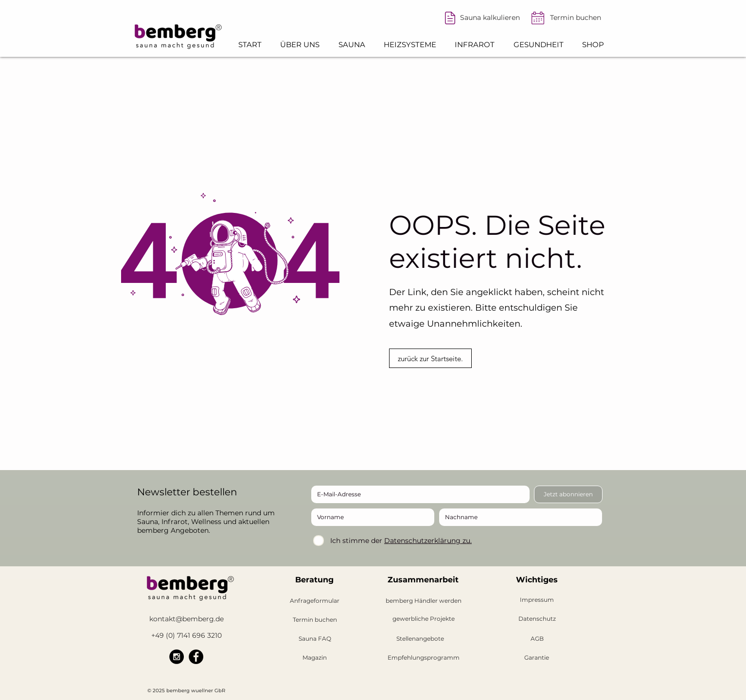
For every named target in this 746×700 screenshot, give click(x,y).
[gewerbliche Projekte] (423, 619)
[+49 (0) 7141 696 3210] (186, 636)
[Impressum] (537, 600)
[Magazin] (315, 658)
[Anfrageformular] (315, 601)
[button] (300, 44)
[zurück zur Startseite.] (430, 358)
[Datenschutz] (537, 619)
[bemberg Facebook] (196, 657)
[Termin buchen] (575, 18)
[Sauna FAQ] (315, 639)
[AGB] (537, 639)
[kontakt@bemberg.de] (186, 619)
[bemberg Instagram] (177, 657)
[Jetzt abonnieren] (568, 494)
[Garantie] (537, 658)
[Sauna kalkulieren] (490, 18)
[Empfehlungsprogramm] (424, 658)
